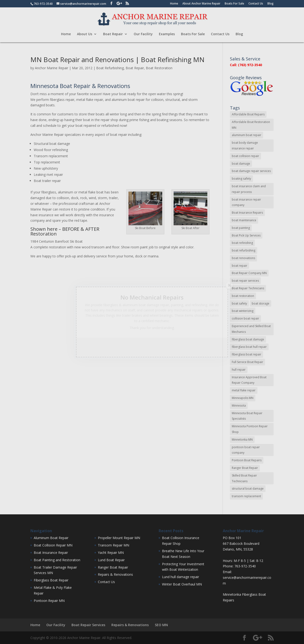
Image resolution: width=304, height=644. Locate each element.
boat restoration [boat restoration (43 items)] (243, 296)
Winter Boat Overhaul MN (182, 584)
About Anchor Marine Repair (201, 4)
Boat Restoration (159, 68)
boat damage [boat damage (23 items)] (241, 164)
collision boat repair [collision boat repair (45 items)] (245, 318)
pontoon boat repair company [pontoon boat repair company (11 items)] (246, 450)
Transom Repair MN (114, 545)
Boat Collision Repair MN (53, 545)
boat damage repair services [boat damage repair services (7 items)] (251, 171)
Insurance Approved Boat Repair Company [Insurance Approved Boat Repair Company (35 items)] (249, 380)
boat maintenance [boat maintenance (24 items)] (244, 220)
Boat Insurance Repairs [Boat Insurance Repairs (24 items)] (247, 213)
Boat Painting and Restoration (57, 560)
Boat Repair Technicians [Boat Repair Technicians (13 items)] (248, 288)
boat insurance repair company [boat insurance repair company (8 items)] (246, 202)
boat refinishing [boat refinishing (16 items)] (242, 243)
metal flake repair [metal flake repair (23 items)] (244, 390)
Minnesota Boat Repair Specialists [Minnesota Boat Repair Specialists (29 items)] (247, 416)
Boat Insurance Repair (51, 553)
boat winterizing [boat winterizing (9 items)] (243, 311)
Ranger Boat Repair (113, 567)
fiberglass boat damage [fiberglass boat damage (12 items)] (248, 339)
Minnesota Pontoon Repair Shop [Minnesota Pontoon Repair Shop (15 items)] (250, 429)
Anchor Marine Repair (52, 68)
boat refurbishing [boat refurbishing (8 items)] (244, 250)
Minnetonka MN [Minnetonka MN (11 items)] (242, 440)
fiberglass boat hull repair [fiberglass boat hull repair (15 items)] (249, 347)
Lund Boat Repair (111, 560)
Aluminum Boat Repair (51, 538)
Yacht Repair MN (111, 553)
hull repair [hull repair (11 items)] (239, 370)
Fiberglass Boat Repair (51, 580)
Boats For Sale (234, 4)
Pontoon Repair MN (49, 601)
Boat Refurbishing (110, 68)
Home (174, 4)
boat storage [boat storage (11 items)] (261, 303)
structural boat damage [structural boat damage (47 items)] (248, 489)
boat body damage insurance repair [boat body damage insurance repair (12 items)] (245, 145)
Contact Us (256, 4)
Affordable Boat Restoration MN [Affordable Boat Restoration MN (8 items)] (251, 125)
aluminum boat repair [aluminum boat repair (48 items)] (247, 135)
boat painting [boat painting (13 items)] (241, 228)
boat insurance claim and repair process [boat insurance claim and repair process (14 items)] (249, 189)
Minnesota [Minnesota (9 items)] (239, 406)
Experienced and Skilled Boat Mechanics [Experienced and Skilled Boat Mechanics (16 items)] (251, 329)
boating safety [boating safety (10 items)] (241, 179)
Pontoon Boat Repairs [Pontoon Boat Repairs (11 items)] (247, 460)
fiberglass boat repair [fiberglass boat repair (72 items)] (247, 354)
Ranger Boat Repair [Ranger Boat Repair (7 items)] (245, 468)
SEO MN (161, 625)
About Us (85, 34)
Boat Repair (113, 34)
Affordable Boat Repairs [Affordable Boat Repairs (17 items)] (248, 114)
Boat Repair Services (88, 625)
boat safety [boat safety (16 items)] (239, 303)
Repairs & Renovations (115, 574)
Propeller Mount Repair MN (119, 538)
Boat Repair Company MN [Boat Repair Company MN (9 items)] (249, 273)
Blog (271, 4)
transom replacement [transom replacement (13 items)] (246, 496)
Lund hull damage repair (180, 577)
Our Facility (143, 34)
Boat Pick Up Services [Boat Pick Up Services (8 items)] (246, 235)
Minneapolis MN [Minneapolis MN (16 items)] (243, 398)
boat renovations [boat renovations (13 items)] (243, 258)
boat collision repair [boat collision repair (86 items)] (245, 156)
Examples (167, 34)
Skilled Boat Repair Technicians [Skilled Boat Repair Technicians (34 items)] (244, 478)
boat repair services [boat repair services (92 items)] (245, 281)
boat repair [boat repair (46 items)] (240, 266)
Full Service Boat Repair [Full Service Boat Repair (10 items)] (247, 362)
